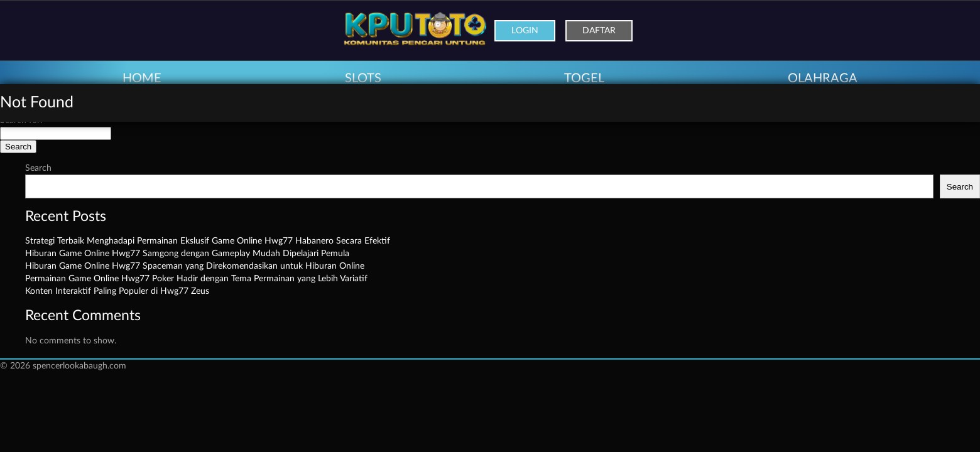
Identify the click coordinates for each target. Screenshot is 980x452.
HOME (142, 78)
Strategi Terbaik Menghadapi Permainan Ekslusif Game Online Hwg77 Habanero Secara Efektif (208, 241)
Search (38, 168)
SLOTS (363, 78)
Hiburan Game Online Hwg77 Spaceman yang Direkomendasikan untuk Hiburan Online (195, 266)
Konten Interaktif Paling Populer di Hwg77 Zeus (117, 291)
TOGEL (584, 78)
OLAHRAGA (823, 78)
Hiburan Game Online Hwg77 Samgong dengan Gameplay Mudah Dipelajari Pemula (187, 254)
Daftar (599, 31)
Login (525, 31)
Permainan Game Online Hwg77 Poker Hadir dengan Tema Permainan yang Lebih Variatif (196, 279)
